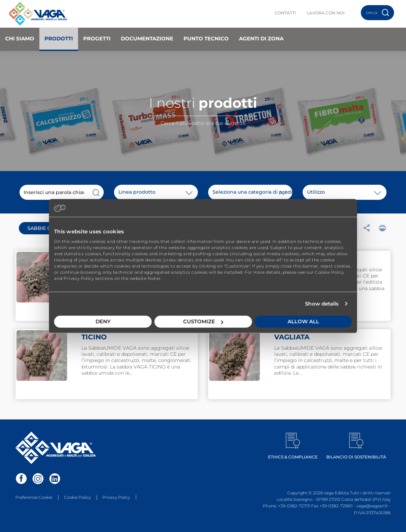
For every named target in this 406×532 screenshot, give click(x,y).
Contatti (285, 13)
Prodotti (59, 38)
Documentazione (147, 38)
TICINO (94, 337)
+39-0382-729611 (336, 506)
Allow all (303, 321)
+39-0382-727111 (294, 506)
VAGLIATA (292, 337)
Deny (103, 321)
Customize (203, 321)
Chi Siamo (20, 38)
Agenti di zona (261, 38)
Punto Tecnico (206, 38)
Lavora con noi (326, 13)
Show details (322, 304)
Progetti (97, 38)
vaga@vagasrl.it (372, 506)
